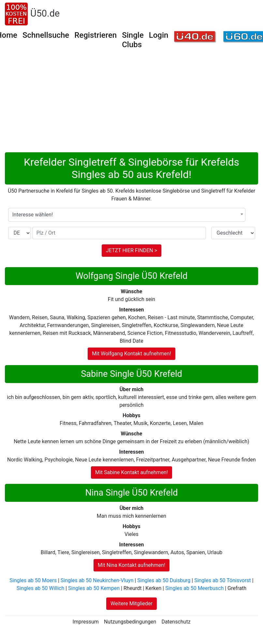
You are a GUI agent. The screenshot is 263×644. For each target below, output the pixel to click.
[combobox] (127, 215)
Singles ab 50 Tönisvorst (223, 580)
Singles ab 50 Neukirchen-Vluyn (97, 580)
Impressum (86, 622)
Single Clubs (133, 40)
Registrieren (95, 35)
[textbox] (127, 215)
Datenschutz (176, 622)
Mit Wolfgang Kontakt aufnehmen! (131, 354)
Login (159, 35)
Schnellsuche (46, 35)
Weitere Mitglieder (131, 603)
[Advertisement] (132, 103)
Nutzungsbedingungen (130, 622)
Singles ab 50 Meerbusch (194, 588)
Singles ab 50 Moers (33, 580)
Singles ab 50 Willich (40, 588)
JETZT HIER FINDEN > (131, 250)
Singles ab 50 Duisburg (164, 580)
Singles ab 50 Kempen (94, 588)
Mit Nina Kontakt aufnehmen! (132, 565)
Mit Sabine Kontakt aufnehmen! (131, 472)
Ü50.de (45, 13)
